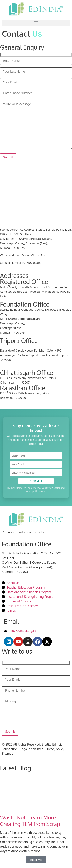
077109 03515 (32, 263)
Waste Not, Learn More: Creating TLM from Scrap (30, 821)
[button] (36, 23)
